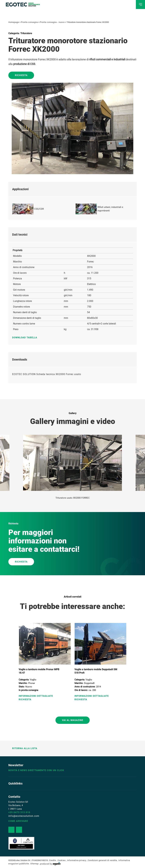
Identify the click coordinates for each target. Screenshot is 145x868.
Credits (53, 860)
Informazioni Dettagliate (36, 696)
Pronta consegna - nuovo (52, 22)
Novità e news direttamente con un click (36, 770)
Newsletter (16, 765)
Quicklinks (15, 783)
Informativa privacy (77, 860)
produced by (50, 864)
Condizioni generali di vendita (102, 860)
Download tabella (26, 338)
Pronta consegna (29, 22)
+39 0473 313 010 (19, 812)
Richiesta (21, 75)
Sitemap (35, 864)
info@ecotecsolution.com (24, 816)
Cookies (62, 860)
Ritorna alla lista (23, 748)
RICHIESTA (21, 562)
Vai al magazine (73, 720)
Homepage (14, 22)
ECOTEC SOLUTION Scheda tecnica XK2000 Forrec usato (47, 374)
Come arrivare (18, 821)
